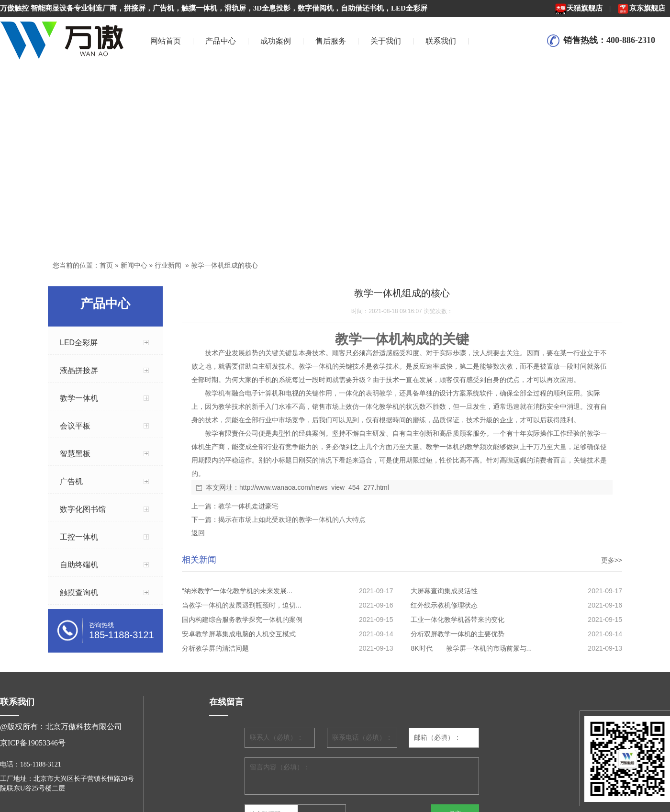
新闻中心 (134, 265)
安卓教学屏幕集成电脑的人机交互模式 (239, 634)
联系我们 (441, 41)
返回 (198, 533)
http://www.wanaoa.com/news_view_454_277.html (314, 487)
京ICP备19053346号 (33, 743)
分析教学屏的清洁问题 (215, 648)
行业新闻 (168, 265)
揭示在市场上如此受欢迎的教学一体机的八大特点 (292, 519)
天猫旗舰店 (579, 8)
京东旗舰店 (641, 8)
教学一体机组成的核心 (224, 265)
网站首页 (166, 41)
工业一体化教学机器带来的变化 (458, 620)
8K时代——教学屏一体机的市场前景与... (471, 648)
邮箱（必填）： (437, 738)
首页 (106, 265)
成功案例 (276, 41)
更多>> (612, 560)
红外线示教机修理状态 (444, 605)
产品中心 (221, 41)
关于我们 (386, 41)
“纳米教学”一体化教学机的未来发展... (237, 591)
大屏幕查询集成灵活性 (444, 591)
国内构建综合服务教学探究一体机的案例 (242, 620)
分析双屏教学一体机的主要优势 (458, 634)
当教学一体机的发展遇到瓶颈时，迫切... (242, 605)
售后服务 (331, 41)
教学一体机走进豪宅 (248, 506)
